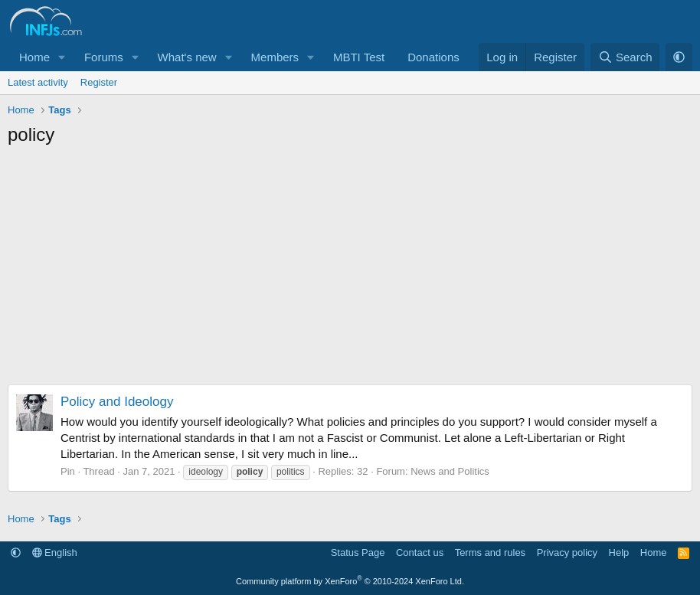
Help (619, 552)
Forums (104, 57)
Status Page (358, 552)
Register (99, 82)
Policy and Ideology (117, 402)
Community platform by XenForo (350, 581)
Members (275, 57)
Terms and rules (490, 552)
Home (34, 57)
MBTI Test (359, 57)
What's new (187, 57)
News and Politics (450, 471)
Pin (68, 471)
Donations (433, 57)
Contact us (420, 552)
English (55, 552)
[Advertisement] (350, 270)
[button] (62, 57)
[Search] (625, 57)
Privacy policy (567, 552)
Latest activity (38, 82)
